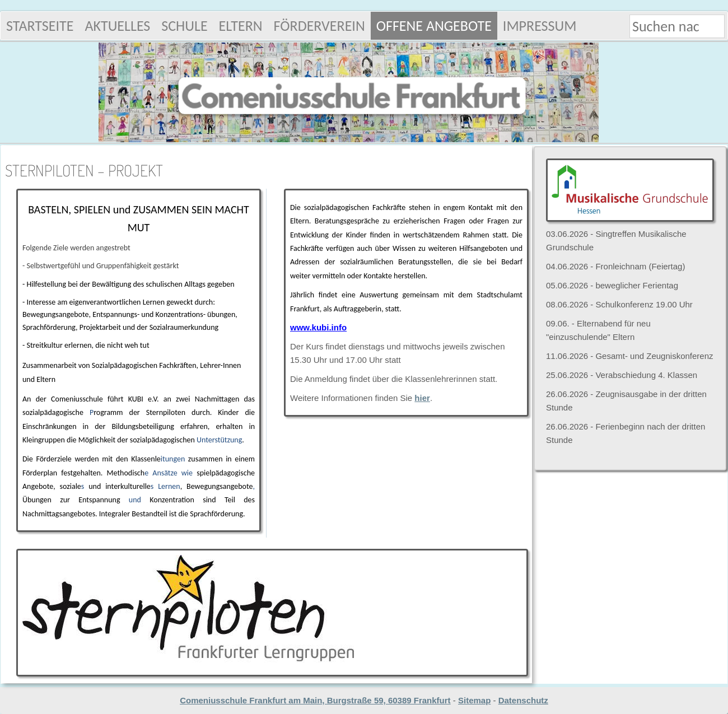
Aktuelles (117, 26)
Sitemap (474, 700)
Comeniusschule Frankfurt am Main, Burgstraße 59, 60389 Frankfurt (315, 700)
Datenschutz (523, 700)
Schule (184, 26)
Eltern (241, 26)
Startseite (40, 26)
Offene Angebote (434, 26)
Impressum (540, 26)
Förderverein (319, 26)
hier (422, 398)
